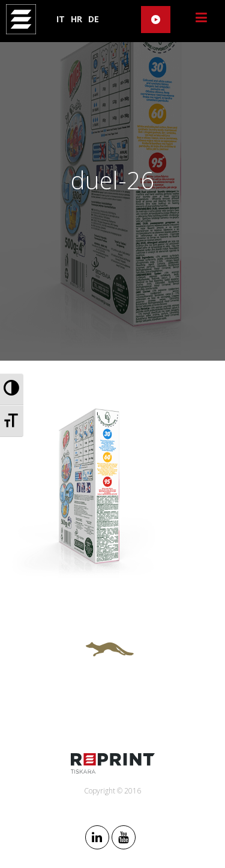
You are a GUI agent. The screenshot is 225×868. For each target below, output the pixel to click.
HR (76, 19)
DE (94, 19)
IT (61, 19)
